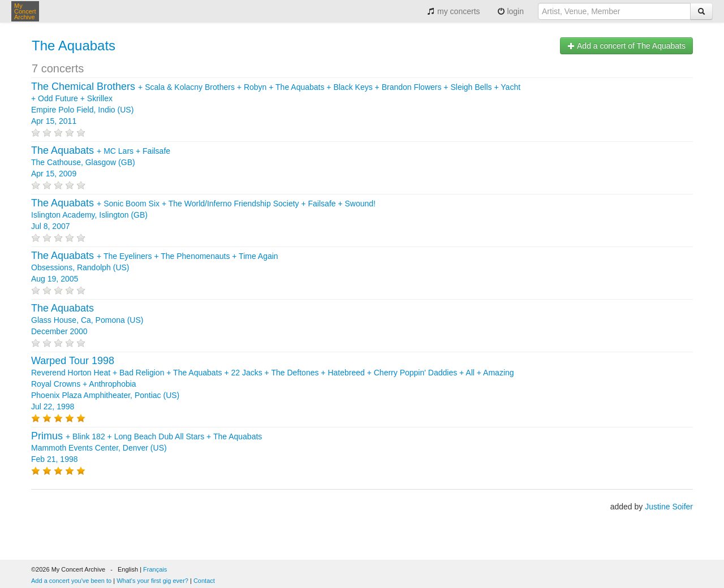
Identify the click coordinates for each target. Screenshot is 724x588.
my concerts (453, 11)
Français (155, 569)
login (510, 11)
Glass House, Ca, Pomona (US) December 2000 (87, 320)
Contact (204, 581)
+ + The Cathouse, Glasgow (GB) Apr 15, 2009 (101, 162)
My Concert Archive (25, 11)
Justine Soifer (669, 507)
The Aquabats (74, 46)
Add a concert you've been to (71, 581)
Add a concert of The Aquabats (626, 46)
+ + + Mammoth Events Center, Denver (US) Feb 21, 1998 (146, 448)
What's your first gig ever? (152, 581)
